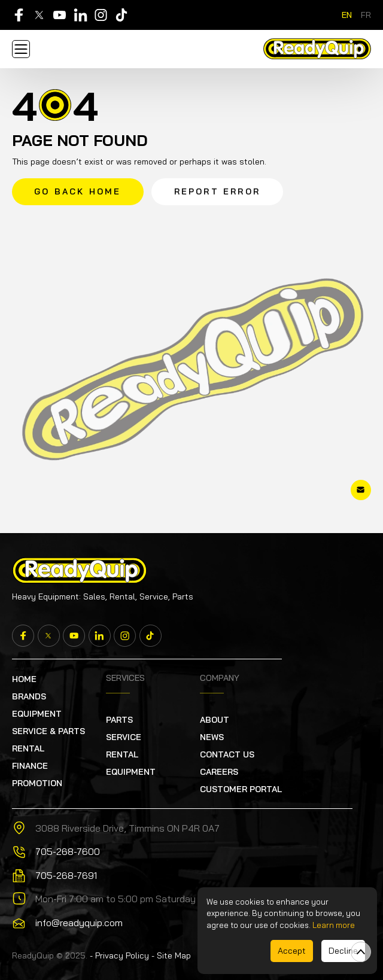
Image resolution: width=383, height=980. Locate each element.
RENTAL (28, 748)
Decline (343, 951)
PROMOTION (37, 783)
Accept (292, 951)
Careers (219, 772)
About (215, 720)
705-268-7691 (66, 875)
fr (366, 15)
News (212, 737)
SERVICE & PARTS (48, 731)
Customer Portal (241, 789)
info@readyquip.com (79, 923)
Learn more (334, 925)
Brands (29, 696)
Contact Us (227, 754)
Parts (119, 720)
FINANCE (30, 766)
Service (124, 737)
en (347, 15)
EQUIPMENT (37, 714)
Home (24, 679)
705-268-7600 (68, 851)
